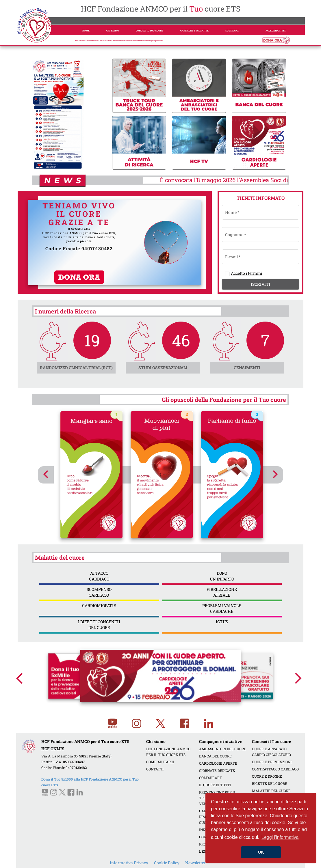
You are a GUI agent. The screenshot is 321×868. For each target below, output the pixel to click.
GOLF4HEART (210, 778)
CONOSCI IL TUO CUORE (150, 31)
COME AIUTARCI (160, 762)
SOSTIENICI (232, 31)
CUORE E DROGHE (267, 776)
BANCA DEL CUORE (215, 756)
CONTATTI (155, 769)
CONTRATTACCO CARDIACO (275, 769)
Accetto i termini (246, 273)
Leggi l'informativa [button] (280, 837)
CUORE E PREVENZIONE (272, 762)
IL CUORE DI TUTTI (215, 785)
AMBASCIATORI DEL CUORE (223, 749)
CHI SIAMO (113, 31)
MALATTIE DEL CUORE (271, 791)
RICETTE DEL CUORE (270, 783)
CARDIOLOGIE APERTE (218, 763)
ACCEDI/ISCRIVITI (276, 31)
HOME (86, 31)
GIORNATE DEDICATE (217, 770)
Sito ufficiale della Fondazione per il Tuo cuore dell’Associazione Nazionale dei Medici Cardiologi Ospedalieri (119, 41)
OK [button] (261, 852)
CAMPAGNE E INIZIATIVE (194, 31)
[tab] (50, 161)
